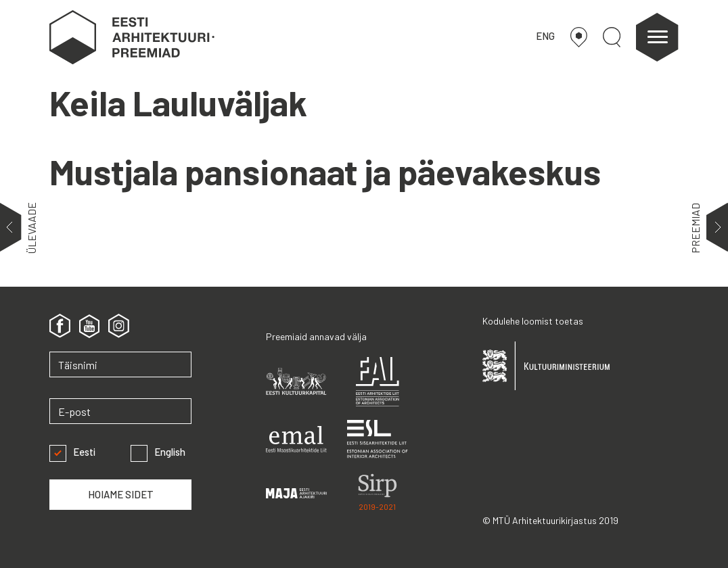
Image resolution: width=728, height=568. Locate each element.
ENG (545, 36)
